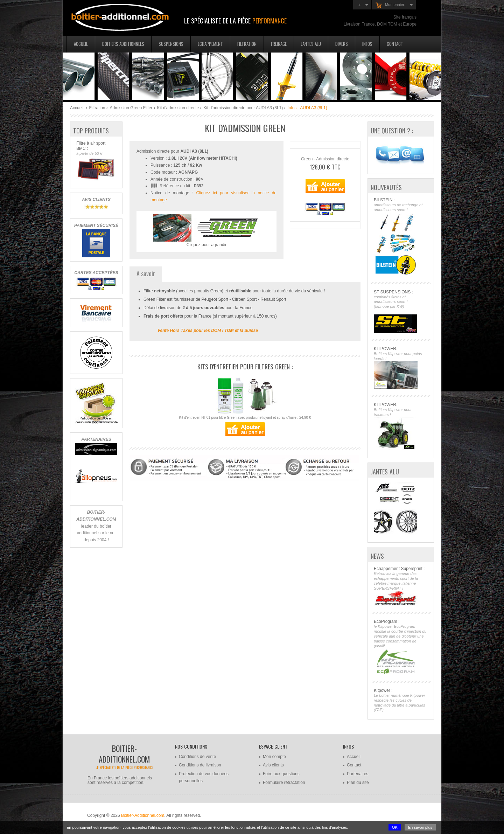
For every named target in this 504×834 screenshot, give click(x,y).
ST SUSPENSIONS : (401, 311)
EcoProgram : (401, 647)
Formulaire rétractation (284, 783)
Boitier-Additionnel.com (143, 815)
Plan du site (358, 783)
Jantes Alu (311, 44)
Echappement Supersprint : (401, 586)
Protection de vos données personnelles (204, 777)
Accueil (81, 44)
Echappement (210, 44)
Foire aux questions (281, 774)
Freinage (279, 44)
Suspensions (171, 44)
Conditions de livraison (200, 765)
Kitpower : (401, 700)
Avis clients (273, 765)
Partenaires (358, 774)
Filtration (247, 44)
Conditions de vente (197, 757)
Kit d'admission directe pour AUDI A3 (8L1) (243, 108)
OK (395, 827)
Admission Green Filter (131, 108)
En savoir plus (420, 827)
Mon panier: (390, 5)
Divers (342, 44)
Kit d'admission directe (178, 108)
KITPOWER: (401, 368)
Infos (367, 44)
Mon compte (274, 757)
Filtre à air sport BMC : (96, 161)
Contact (395, 44)
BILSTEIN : (401, 237)
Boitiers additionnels (123, 44)
